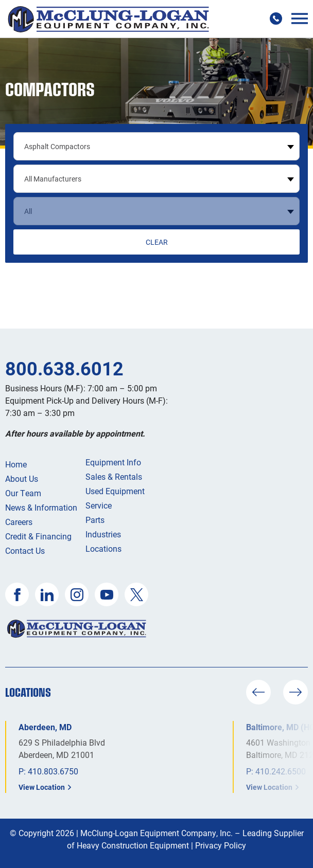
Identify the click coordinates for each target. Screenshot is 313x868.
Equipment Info (113, 462)
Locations (103, 548)
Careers (19, 522)
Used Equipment (115, 491)
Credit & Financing (38, 536)
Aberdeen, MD (45, 727)
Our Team (23, 493)
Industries (103, 534)
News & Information (41, 507)
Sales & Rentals (114, 476)
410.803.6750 (53, 771)
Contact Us (25, 550)
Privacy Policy (221, 845)
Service (99, 505)
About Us (22, 478)
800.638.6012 (64, 368)
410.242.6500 (281, 771)
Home (16, 464)
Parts (95, 520)
